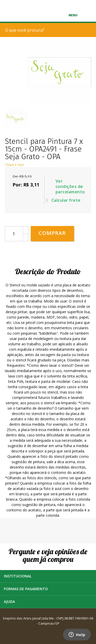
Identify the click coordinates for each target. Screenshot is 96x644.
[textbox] (49, 30)
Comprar (52, 233)
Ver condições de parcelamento (70, 186)
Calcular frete (64, 200)
